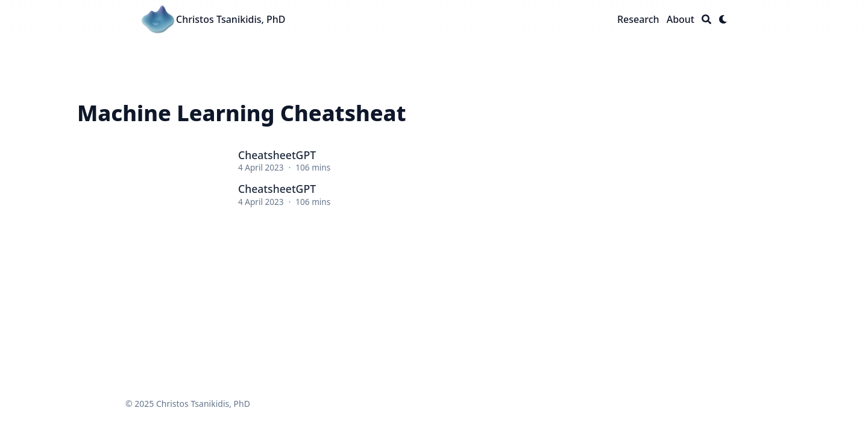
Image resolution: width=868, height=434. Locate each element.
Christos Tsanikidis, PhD (231, 19)
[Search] (706, 19)
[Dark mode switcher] (723, 19)
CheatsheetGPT (277, 155)
